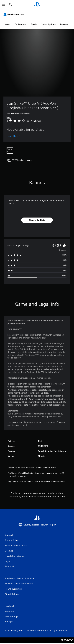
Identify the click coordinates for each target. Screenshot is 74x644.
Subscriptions (48, 24)
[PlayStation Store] (15, 14)
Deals (34, 24)
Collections (21, 24)
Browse (64, 24)
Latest (7, 24)
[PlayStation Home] (37, 5)
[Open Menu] (4, 5)
